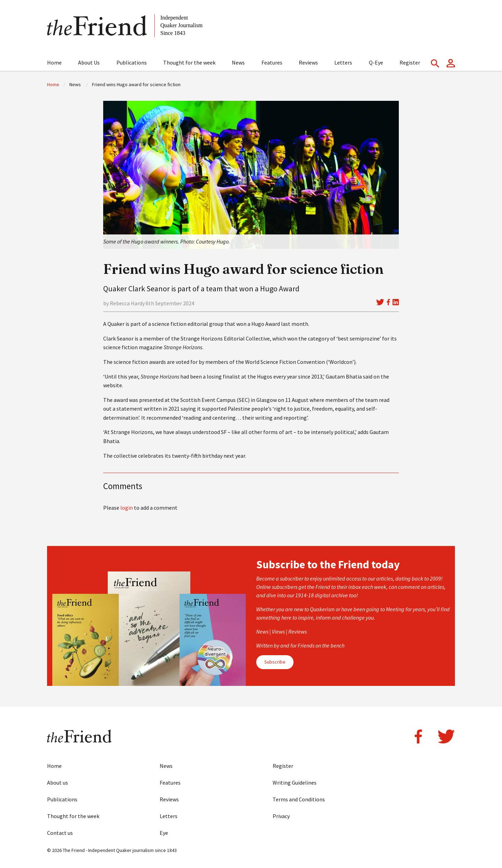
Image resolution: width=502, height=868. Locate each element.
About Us (89, 62)
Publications (132, 62)
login (127, 508)
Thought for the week (189, 62)
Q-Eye (376, 62)
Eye (164, 833)
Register (410, 62)
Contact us (60, 833)
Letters (343, 62)
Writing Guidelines (295, 783)
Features (272, 62)
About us (58, 783)
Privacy (281, 816)
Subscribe (275, 662)
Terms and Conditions (299, 799)
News (238, 62)
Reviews (308, 62)
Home (54, 62)
